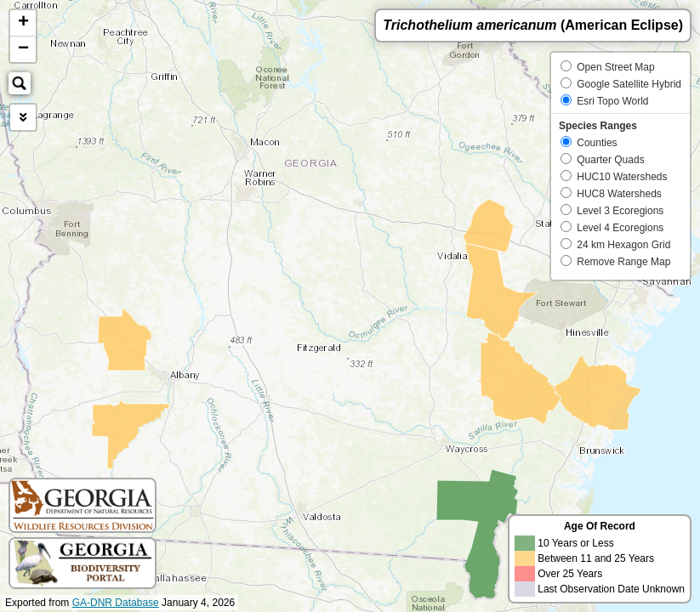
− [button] (23, 49)
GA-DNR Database (116, 603)
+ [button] (23, 23)
